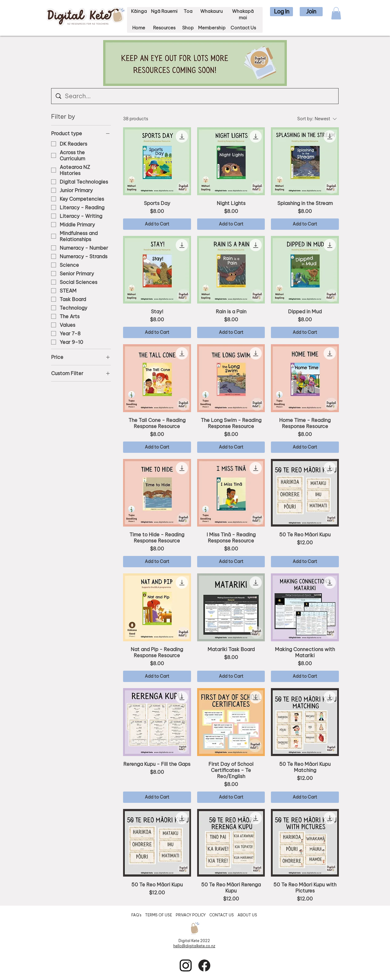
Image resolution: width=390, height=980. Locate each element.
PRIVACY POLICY (191, 915)
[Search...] (195, 96)
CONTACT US (222, 915)
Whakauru (211, 11)
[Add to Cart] (157, 224)
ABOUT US (247, 915)
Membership (212, 28)
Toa (188, 11)
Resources (164, 28)
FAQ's (137, 915)
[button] (281, 12)
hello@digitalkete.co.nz (194, 946)
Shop (188, 28)
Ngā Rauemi (164, 11)
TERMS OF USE (159, 915)
